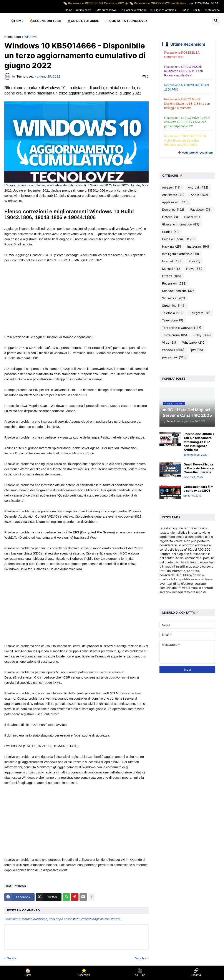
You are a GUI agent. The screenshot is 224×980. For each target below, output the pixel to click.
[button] (216, 21)
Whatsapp (194, 343)
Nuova (11, 958)
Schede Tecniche (178, 291)
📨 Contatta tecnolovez (126, 21)
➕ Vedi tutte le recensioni (195, 153)
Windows (31, 37)
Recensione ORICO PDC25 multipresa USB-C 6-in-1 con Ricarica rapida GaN (184, 71)
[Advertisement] (76, 299)
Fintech (170, 217)
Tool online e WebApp (133, 10)
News (195, 269)
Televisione (173, 320)
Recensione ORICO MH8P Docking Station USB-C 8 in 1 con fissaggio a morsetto (187, 103)
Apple (199, 195)
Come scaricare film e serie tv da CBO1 (198, 489)
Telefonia (173, 313)
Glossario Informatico (181, 224)
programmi (174, 357)
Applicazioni (175, 202)
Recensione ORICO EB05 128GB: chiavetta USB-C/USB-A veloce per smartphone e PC (187, 122)
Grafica (185, 10)
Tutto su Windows (106, 10)
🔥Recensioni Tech (45, 21)
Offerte (172, 276)
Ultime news (84, 10)
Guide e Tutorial (178, 239)
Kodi (195, 261)
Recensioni (174, 283)
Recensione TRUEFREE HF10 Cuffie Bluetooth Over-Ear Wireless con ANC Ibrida (185, 140)
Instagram (198, 247)
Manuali (171, 269)
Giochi (192, 217)
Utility (197, 10)
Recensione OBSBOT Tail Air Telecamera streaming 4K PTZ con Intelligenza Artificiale (199, 442)
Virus (169, 343)
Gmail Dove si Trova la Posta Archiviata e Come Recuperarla (199, 468)
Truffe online (212, 10)
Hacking (172, 247)
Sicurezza (174, 298)
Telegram (200, 313)
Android (198, 187)
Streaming (174, 306)
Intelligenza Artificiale (163, 10)
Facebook (201, 210)
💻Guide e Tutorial (83, 21)
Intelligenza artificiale (181, 254)
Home (69, 10)
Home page (13, 37)
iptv (197, 350)
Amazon (172, 187)
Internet (172, 261)
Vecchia (141, 958)
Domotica (173, 210)
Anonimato (173, 195)
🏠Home (17, 21)
